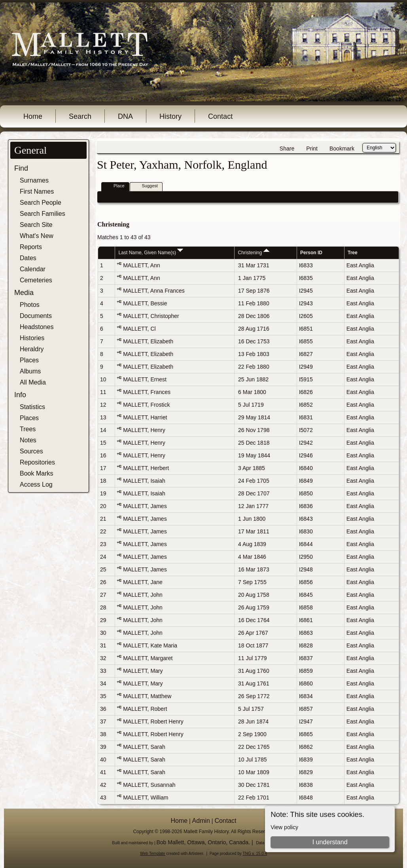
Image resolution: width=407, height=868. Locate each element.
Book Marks (36, 473)
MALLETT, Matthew (147, 696)
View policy (284, 827)
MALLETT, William (146, 798)
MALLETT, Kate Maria (150, 645)
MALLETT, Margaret (148, 658)
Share (287, 148)
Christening (254, 253)
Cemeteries (36, 280)
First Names (37, 191)
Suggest (146, 186)
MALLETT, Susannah (149, 785)
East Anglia (360, 265)
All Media (33, 382)
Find (21, 168)
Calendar (33, 269)
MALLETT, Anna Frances (154, 291)
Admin (201, 821)
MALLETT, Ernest (145, 379)
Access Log (36, 484)
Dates (28, 258)
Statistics (32, 407)
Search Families (43, 214)
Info (20, 395)
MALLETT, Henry (144, 430)
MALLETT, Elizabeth (148, 341)
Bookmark (342, 148)
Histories (32, 338)
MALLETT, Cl (139, 329)
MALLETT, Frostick (146, 405)
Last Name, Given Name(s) (151, 253)
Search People (41, 203)
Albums (30, 371)
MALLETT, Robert (145, 709)
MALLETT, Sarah (144, 747)
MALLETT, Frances (147, 392)
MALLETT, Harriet (145, 417)
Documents (36, 316)
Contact (220, 116)
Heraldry (32, 349)
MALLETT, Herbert (146, 468)
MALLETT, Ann (141, 265)
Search (80, 116)
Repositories (37, 462)
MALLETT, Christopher (151, 316)
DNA (125, 116)
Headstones (37, 327)
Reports (31, 247)
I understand (330, 842)
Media (24, 293)
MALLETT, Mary (143, 671)
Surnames (34, 180)
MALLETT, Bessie (145, 303)
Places (29, 360)
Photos (30, 305)
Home (33, 116)
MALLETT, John (143, 595)
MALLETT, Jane (143, 582)
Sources (31, 451)
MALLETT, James (145, 506)
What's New (37, 236)
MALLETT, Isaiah (144, 481)
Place (115, 186)
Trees (28, 429)
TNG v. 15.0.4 (255, 854)
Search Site (36, 225)
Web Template (153, 854)
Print (312, 148)
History (170, 116)
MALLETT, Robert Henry (153, 721)
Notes (28, 440)
